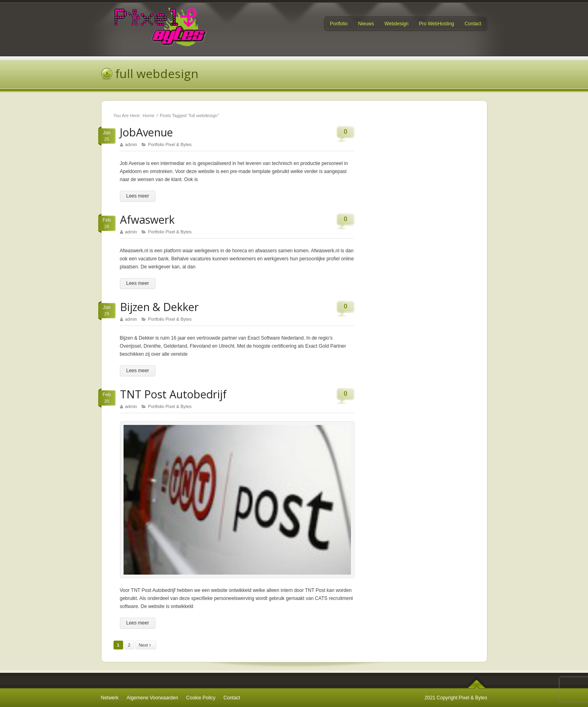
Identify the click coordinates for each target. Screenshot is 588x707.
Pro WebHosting (436, 24)
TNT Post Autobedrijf (173, 394)
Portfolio (339, 24)
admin (131, 144)
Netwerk (110, 698)
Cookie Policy (201, 698)
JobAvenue (146, 132)
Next (147, 645)
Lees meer (138, 196)
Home (149, 115)
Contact (473, 24)
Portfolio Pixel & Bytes (170, 144)
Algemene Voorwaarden (153, 698)
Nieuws (366, 24)
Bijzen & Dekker (159, 307)
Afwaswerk (147, 220)
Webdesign (396, 24)
